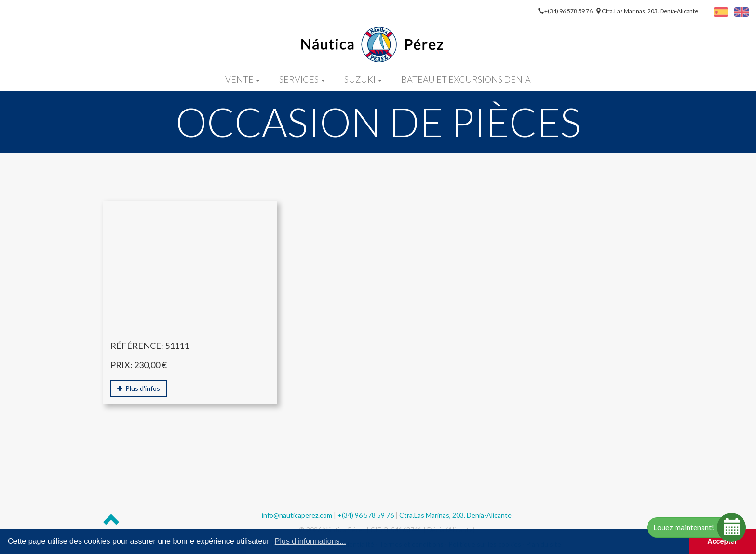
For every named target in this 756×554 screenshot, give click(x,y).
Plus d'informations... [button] (310, 541)
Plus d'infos (139, 388)
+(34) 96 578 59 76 (569, 11)
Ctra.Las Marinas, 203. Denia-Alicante (650, 11)
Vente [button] (243, 79)
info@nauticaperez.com (297, 515)
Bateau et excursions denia (466, 79)
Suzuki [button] (363, 79)
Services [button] (302, 79)
